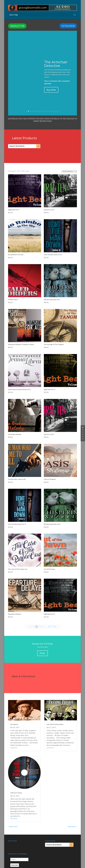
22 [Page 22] (55, 623)
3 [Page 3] (34, 623)
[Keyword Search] (22, 142)
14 (51, 107)
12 (47, 107)
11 (45, 107)
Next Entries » (72, 823)
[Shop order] (69, 168)
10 (43, 107)
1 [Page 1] (29, 623)
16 (55, 107)
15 (53, 107)
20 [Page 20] (49, 623)
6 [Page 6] (41, 623)
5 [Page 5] (39, 623)
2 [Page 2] (32, 623)
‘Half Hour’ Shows (16, 789)
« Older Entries (13, 823)
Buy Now (51, 86)
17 (57, 107)
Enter (42, 649)
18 (58, 107)
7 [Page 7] (43, 623)
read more (14, 744)
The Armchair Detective (56, 60)
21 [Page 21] (52, 623)
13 (49, 107)
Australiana (14, 721)
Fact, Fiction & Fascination (55, 721)
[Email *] (19, 856)
